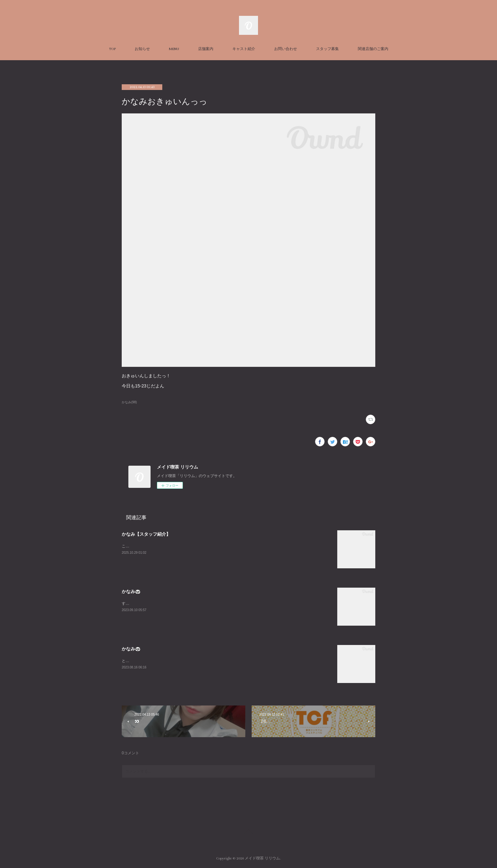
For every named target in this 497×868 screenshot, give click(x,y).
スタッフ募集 (327, 49)
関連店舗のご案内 (373, 49)
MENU (174, 49)
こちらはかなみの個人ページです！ (152, 546)
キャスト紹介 (244, 49)
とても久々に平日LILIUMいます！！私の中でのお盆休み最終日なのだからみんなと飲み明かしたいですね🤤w (215, 661)
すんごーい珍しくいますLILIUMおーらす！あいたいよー (170, 603)
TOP (112, 49)
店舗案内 (206, 49)
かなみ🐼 (131, 591)
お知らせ (142, 49)
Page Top (248, 833)
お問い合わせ (286, 49)
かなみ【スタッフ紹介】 (146, 534)
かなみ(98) (129, 402)
